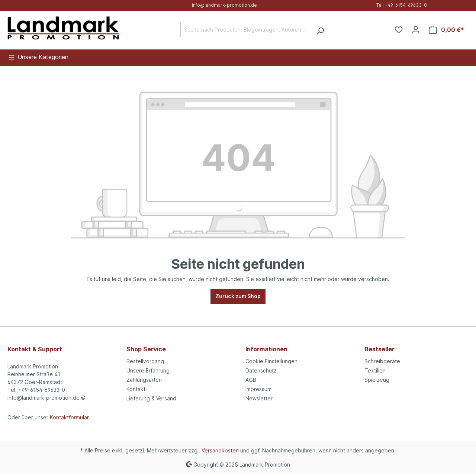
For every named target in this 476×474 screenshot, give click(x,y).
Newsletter (259, 398)
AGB (251, 380)
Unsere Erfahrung (148, 370)
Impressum (258, 389)
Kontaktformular (69, 417)
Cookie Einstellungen (271, 361)
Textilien (375, 370)
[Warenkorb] (446, 30)
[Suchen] (320, 30)
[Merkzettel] (399, 30)
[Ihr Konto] (416, 30)
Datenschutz (261, 370)
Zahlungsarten (144, 380)
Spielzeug (377, 380)
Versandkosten (220, 450)
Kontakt (136, 389)
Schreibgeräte (382, 361)
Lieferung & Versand (151, 398)
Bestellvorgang (145, 361)
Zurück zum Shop (238, 296)
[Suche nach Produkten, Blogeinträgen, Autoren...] (246, 30)
